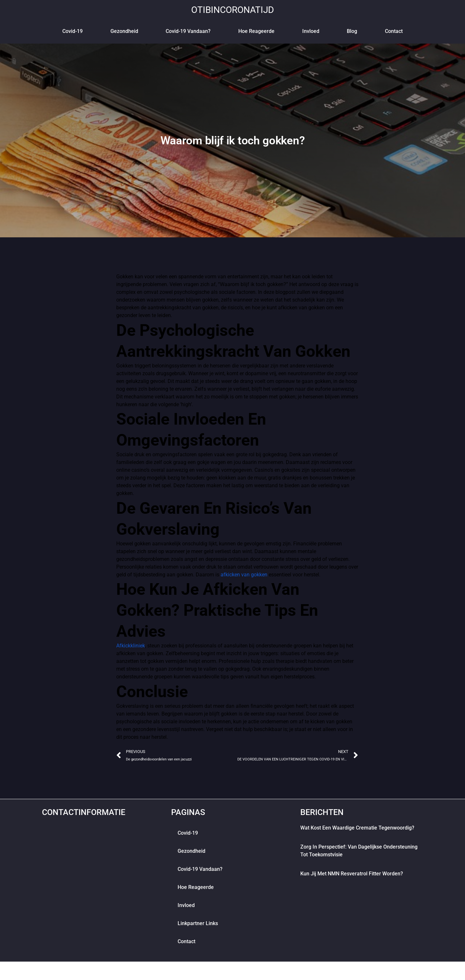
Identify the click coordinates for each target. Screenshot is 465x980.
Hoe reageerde (256, 31)
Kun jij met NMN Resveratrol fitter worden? (352, 877)
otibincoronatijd (233, 10)
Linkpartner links (198, 927)
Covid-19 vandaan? (188, 31)
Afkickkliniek (131, 646)
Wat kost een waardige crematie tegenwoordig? (357, 831)
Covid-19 (72, 31)
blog (352, 31)
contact (394, 31)
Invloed (311, 31)
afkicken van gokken (244, 575)
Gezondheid (124, 31)
